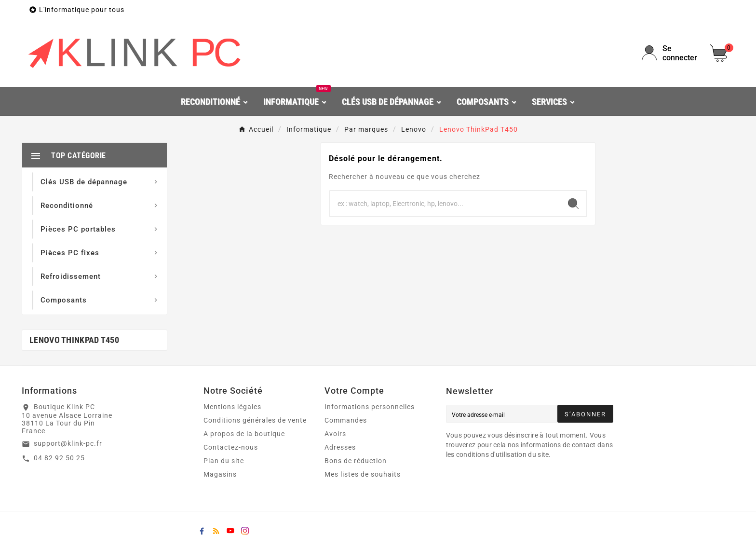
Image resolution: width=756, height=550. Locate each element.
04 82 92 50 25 (59, 458)
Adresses (340, 447)
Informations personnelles (370, 407)
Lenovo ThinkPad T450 (74, 340)
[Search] (573, 204)
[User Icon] (670, 53)
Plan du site (224, 461)
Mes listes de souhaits (363, 474)
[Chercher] (445, 204)
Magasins (220, 474)
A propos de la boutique (244, 434)
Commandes (346, 420)
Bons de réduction (356, 461)
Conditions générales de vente (255, 420)
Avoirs (335, 434)
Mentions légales (232, 407)
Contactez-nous (231, 447)
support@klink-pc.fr (68, 443)
